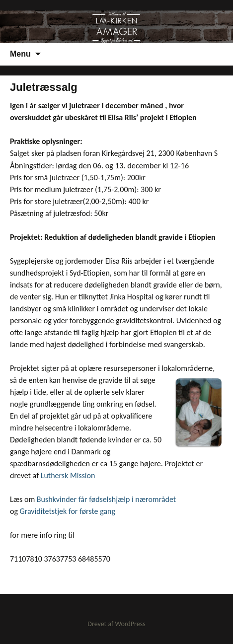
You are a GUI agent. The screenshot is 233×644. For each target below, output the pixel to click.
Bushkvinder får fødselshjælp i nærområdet (106, 499)
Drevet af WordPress (116, 624)
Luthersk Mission (68, 475)
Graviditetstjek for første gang (68, 511)
